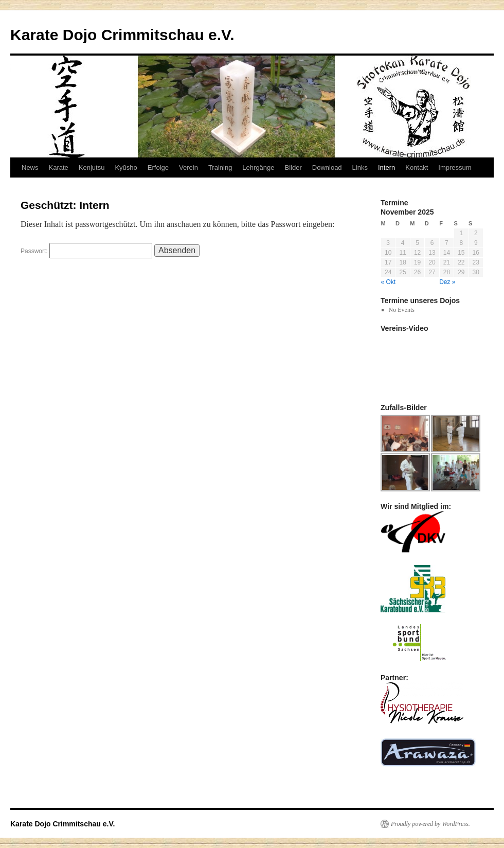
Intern (386, 167)
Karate (59, 167)
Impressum (455, 167)
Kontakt (417, 167)
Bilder (293, 167)
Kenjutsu (92, 167)
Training (220, 167)
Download (327, 167)
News (30, 167)
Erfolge (158, 167)
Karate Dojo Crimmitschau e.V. (122, 35)
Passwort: (86, 251)
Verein (188, 167)
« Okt (389, 282)
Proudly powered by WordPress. (430, 824)
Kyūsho (126, 167)
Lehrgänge (258, 167)
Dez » (447, 282)
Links (360, 167)
